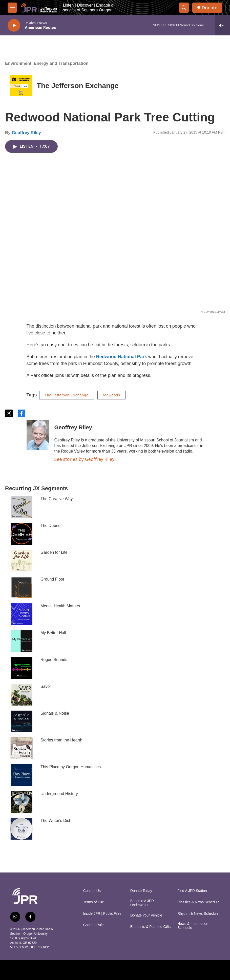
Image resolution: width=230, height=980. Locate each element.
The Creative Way (57, 499)
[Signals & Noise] (22, 721)
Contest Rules (94, 925)
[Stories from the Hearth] (22, 748)
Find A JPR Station (192, 891)
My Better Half (53, 633)
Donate (210, 8)
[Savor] (22, 695)
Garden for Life (54, 552)
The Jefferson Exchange (78, 86)
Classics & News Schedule (198, 902)
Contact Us (92, 891)
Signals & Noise (55, 713)
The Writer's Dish (56, 821)
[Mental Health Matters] (22, 614)
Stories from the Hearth (61, 740)
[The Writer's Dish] (22, 829)
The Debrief (51, 526)
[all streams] (223, 25)
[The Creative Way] (22, 507)
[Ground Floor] (22, 587)
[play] (14, 25)
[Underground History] (22, 802)
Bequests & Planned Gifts (151, 927)
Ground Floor (52, 579)
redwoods (111, 395)
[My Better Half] (22, 641)
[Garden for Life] (22, 561)
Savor (46, 686)
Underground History (59, 794)
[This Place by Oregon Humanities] (22, 775)
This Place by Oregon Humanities (71, 767)
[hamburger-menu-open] (12, 8)
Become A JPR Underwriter (142, 903)
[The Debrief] (22, 534)
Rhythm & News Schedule (198, 914)
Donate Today (141, 891)
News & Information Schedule (193, 926)
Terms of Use (94, 902)
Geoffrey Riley (26, 133)
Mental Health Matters (60, 606)
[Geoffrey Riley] (38, 435)
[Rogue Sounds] (22, 668)
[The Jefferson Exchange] (21, 86)
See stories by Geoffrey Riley (85, 459)
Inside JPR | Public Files (102, 914)
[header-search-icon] (184, 8)
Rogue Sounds (54, 660)
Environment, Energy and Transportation (47, 63)
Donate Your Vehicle (146, 915)
